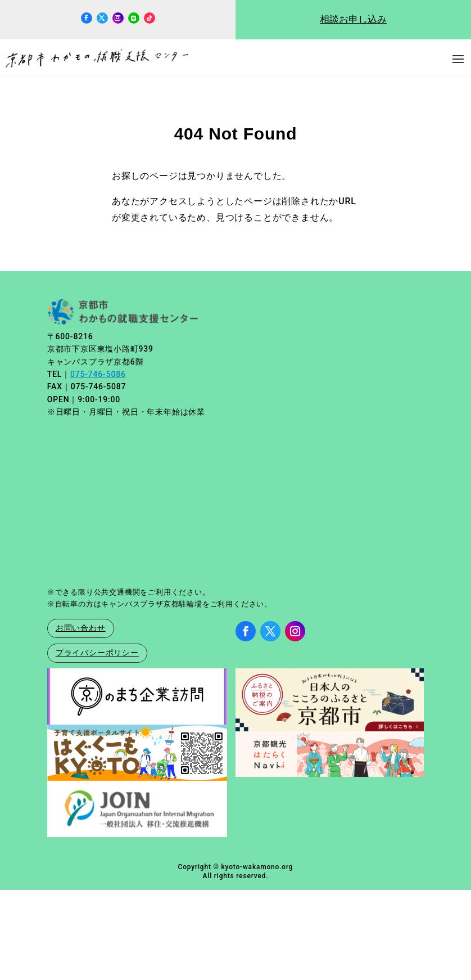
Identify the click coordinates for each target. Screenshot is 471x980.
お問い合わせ (81, 628)
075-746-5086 (98, 374)
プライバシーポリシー (97, 653)
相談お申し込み (353, 19)
